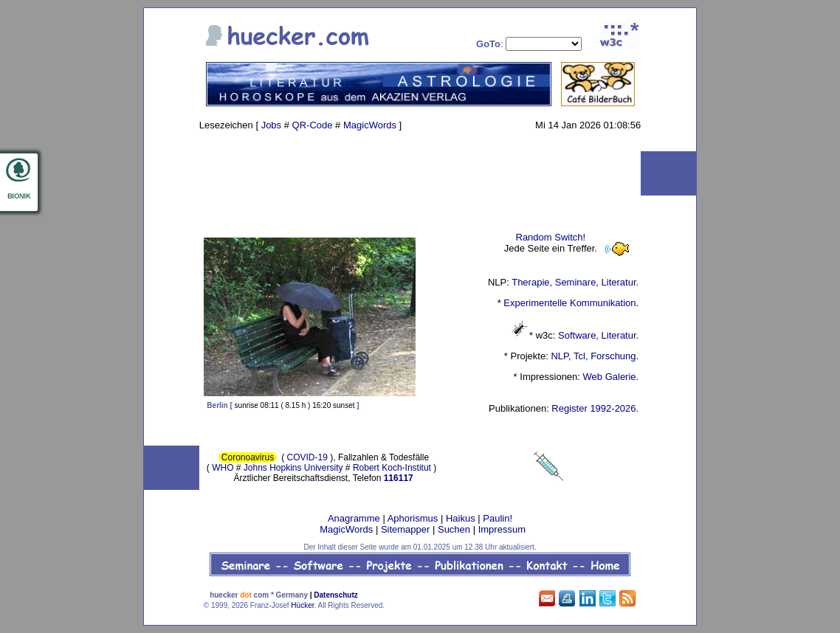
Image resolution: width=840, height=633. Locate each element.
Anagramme (354, 518)
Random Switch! (551, 237)
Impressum (502, 529)
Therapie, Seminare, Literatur (574, 282)
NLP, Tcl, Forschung (593, 356)
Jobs (271, 125)
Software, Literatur (597, 335)
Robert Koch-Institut (392, 468)
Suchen (454, 529)
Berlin (217, 405)
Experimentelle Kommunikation (569, 303)
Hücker (302, 605)
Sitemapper (405, 529)
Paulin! (498, 518)
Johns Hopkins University (293, 468)
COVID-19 (307, 457)
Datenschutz (335, 595)
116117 (399, 478)
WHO (223, 468)
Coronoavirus (248, 457)
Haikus (461, 518)
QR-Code (313, 125)
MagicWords (370, 125)
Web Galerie (610, 377)
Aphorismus (413, 518)
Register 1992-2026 (593, 408)
